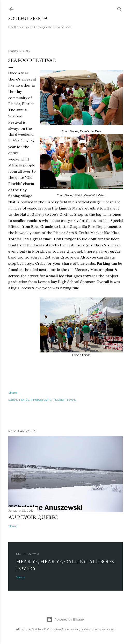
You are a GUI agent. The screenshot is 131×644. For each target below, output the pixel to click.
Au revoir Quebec (33, 517)
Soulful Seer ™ (28, 18)
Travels (70, 400)
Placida (58, 400)
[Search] (120, 8)
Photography (41, 400)
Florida (24, 400)
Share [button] (13, 393)
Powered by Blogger (65, 619)
